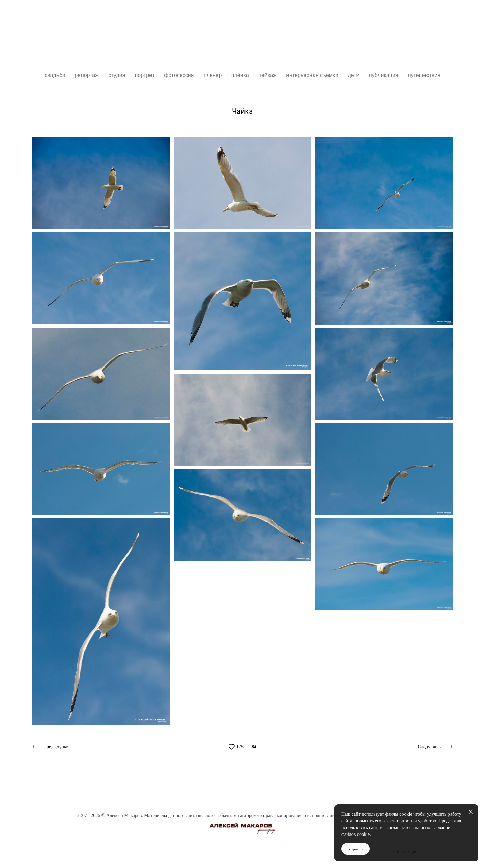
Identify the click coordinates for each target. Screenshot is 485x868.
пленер (213, 75)
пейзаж (268, 75)
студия (117, 75)
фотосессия (180, 75)
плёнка (241, 75)
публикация (384, 75)
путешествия (424, 75)
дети (354, 75)
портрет (145, 75)
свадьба (56, 75)
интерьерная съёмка (313, 75)
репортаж (87, 75)
